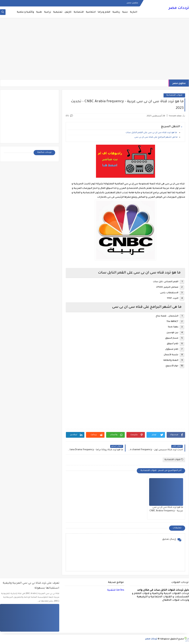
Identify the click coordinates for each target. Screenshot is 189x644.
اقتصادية (79, 12)
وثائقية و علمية (25, 12)
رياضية (116, 12)
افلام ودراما (104, 12)
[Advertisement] (94, 50)
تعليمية (58, 12)
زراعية (48, 12)
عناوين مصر (132, 3)
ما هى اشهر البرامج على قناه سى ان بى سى (156, 137)
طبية (39, 12)
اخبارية (134, 12)
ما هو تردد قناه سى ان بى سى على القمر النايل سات (152, 133)
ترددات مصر (179, 8)
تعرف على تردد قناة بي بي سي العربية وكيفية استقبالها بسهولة (31, 586)
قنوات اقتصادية (174, 95)
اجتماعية (91, 12)
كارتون (68, 12)
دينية (125, 12)
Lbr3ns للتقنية (116, 590)
